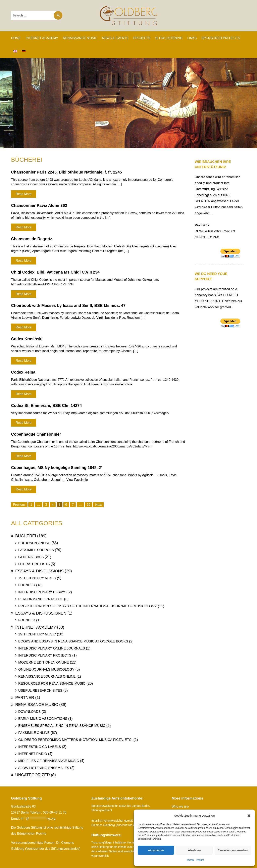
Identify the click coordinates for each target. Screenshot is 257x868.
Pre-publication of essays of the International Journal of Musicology (88, 606)
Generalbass (31, 557)
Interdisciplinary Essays (42, 592)
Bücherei (26, 536)
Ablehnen (194, 850)
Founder (27, 585)
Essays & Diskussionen (41, 613)
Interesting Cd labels (40, 747)
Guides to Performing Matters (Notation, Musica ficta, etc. (75, 740)
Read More (24, 194)
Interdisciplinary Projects (45, 655)
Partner (25, 697)
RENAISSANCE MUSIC (80, 38)
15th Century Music (37, 578)
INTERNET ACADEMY (42, 38)
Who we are (180, 806)
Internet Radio (33, 754)
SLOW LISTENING (169, 38)
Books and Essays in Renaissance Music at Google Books (73, 641)
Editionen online (34, 543)
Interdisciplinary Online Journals (52, 648)
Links (192, 38)
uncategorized (33, 775)
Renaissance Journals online (47, 677)
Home (16, 38)
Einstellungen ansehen (233, 850)
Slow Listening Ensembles (44, 768)
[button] (249, 816)
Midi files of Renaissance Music (49, 761)
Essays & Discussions (39, 571)
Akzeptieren (156, 850)
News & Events (115, 38)
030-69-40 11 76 (55, 812)
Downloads (29, 712)
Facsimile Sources (36, 550)
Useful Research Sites (40, 691)
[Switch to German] (24, 51)
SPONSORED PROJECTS (221, 38)
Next (99, 505)
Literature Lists (34, 564)
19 (89, 505)
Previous (19, 505)
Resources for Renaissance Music (52, 684)
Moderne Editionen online (44, 662)
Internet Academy (36, 627)
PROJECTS (142, 38)
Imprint (191, 860)
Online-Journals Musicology (46, 669)
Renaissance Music (37, 705)
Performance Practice (41, 599)
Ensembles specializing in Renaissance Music (62, 726)
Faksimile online (34, 733)
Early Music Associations (43, 719)
